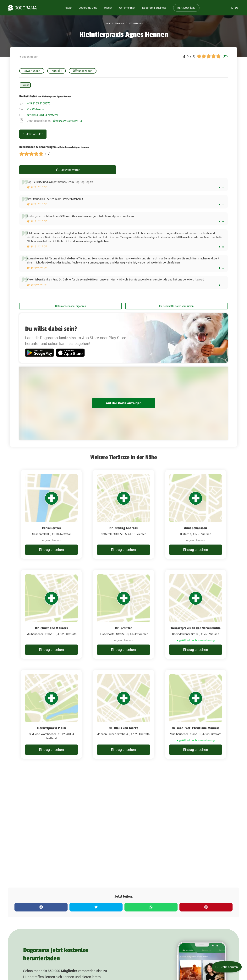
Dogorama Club (88, 8)
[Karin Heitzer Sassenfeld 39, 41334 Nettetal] (51, 514)
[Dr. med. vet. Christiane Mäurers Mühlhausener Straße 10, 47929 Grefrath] (196, 714)
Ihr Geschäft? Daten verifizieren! (177, 306)
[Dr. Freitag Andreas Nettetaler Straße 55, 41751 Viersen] (123, 514)
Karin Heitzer (52, 528)
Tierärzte (119, 23)
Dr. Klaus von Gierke (123, 728)
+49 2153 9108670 (39, 103)
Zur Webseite (36, 109)
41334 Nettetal (136, 23)
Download (186, 8)
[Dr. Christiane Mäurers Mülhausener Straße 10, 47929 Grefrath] (51, 614)
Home (107, 23)
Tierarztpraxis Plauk (51, 728)
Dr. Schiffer (123, 628)
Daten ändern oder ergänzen (71, 306)
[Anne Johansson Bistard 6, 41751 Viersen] (196, 514)
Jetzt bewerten (68, 170)
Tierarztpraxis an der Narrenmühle (196, 628)
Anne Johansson (195, 528)
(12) (225, 56)
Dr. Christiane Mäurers (51, 628)
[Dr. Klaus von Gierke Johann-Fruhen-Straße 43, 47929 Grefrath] (123, 714)
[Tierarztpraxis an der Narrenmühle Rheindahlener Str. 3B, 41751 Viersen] (196, 614)
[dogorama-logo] (22, 8)
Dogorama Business (154, 8)
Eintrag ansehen (51, 550)
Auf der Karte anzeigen (123, 403)
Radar (68, 8)
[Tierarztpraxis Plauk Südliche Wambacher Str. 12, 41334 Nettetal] (51, 714)
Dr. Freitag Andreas (124, 528)
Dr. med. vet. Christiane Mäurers (196, 728)
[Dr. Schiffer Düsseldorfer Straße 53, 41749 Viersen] (123, 614)
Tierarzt (25, 85)
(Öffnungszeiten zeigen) (68, 121)
